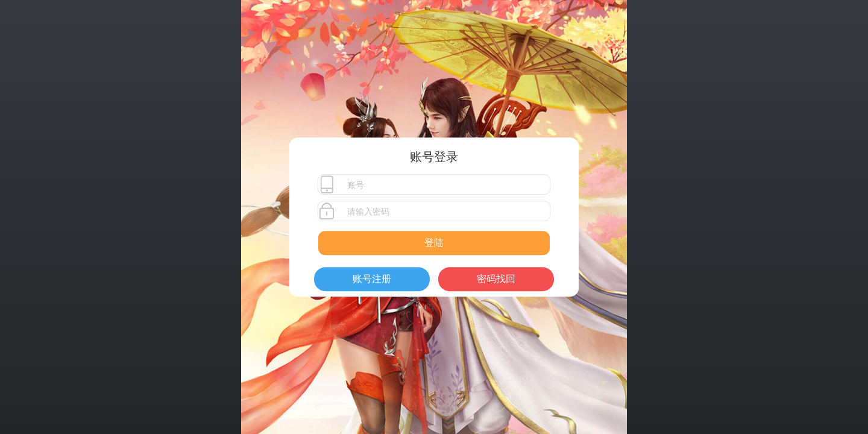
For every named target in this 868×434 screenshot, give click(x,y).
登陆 (434, 243)
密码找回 (496, 279)
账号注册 (372, 279)
